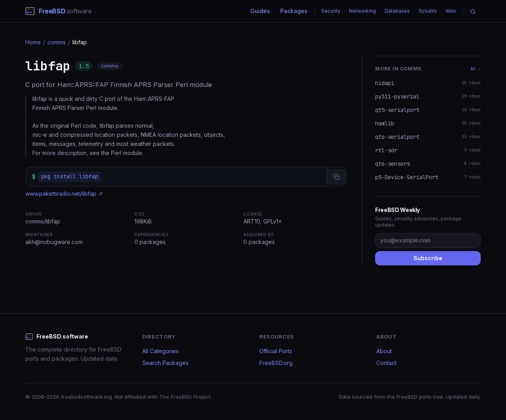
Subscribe (428, 258)
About (384, 351)
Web (451, 11)
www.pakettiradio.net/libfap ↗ (64, 194)
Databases (397, 11)
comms (57, 42)
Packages (294, 11)
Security (331, 11)
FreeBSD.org (276, 363)
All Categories (160, 351)
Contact (386, 363)
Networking (363, 11)
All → (476, 69)
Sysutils (428, 11)
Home (33, 42)
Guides (260, 11)
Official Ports (276, 351)
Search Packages (165, 363)
